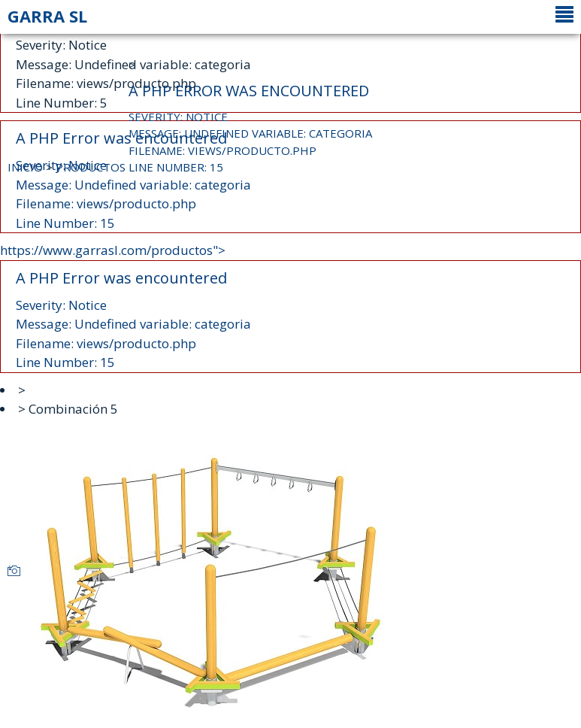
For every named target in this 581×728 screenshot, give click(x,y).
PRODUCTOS (91, 167)
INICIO (25, 167)
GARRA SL (47, 16)
